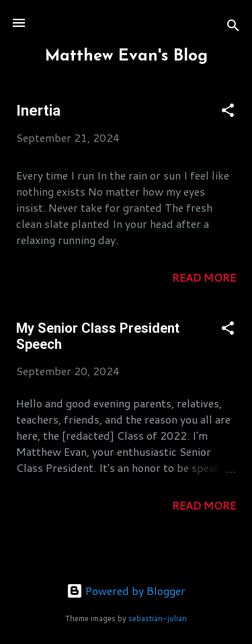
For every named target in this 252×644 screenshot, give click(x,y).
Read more (204, 277)
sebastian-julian (158, 618)
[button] (228, 112)
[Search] (233, 27)
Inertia (38, 111)
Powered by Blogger (126, 591)
